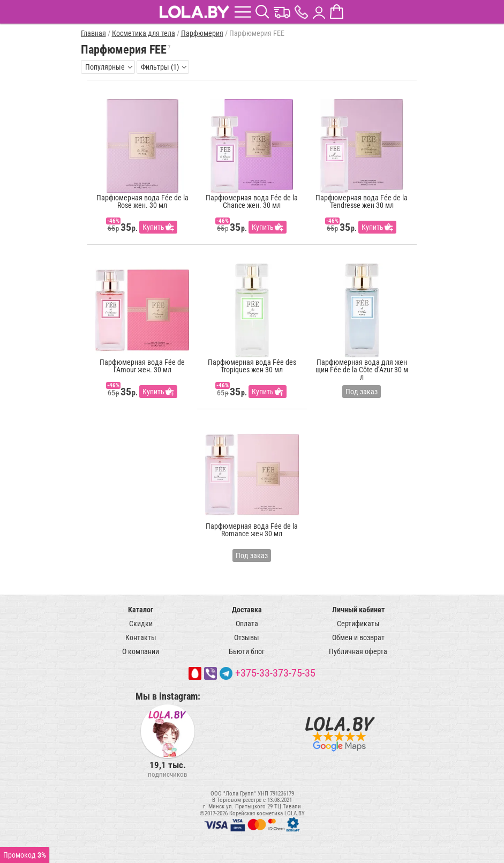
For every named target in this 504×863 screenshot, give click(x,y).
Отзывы (247, 637)
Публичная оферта (358, 651)
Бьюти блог (247, 651)
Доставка (247, 610)
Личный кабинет (358, 610)
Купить (153, 227)
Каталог (141, 610)
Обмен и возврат (358, 637)
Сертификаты (358, 624)
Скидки (141, 624)
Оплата (247, 624)
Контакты (141, 637)
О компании (141, 651)
